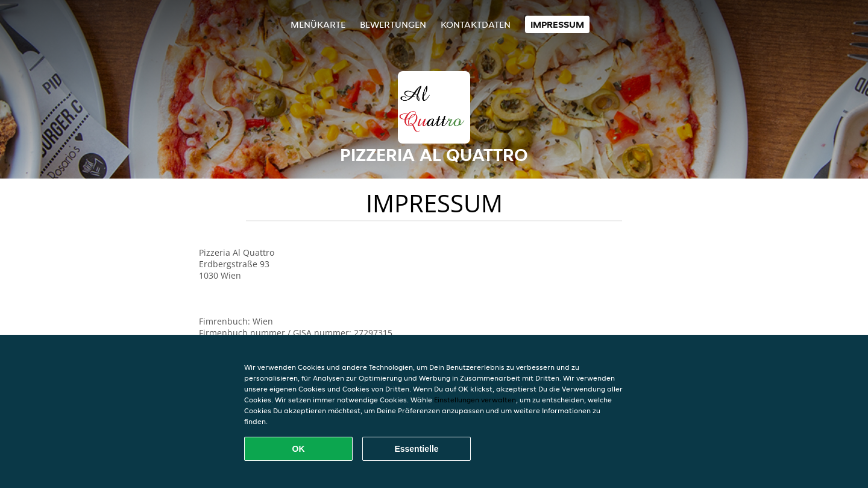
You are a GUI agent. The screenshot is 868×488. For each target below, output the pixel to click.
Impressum (557, 24)
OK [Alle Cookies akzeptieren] (299, 449)
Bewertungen (393, 24)
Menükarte (318, 24)
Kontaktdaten (476, 24)
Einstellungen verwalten (475, 400)
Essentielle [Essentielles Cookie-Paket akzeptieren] (416, 449)
